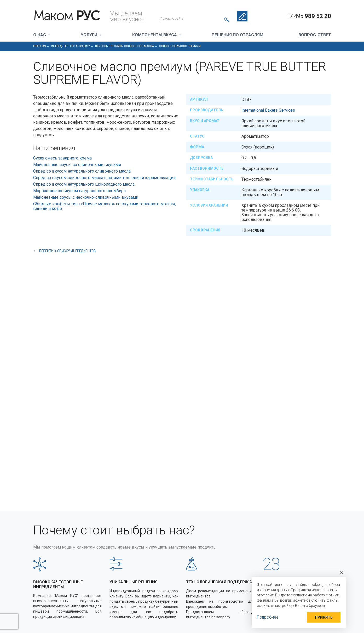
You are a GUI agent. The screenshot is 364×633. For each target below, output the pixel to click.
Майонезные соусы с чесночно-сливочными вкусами (86, 197)
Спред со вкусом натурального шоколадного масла (84, 184)
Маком (67, 16)
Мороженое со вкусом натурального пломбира (79, 191)
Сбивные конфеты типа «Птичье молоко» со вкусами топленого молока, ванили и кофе (105, 206)
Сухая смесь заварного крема (62, 158)
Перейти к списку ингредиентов (68, 251)
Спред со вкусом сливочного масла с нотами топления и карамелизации (104, 178)
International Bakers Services (268, 110)
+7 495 (309, 16)
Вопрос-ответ (315, 35)
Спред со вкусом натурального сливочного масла (82, 171)
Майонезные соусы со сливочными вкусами (77, 165)
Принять (324, 617)
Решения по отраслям (238, 35)
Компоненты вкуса (155, 35)
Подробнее (268, 617)
